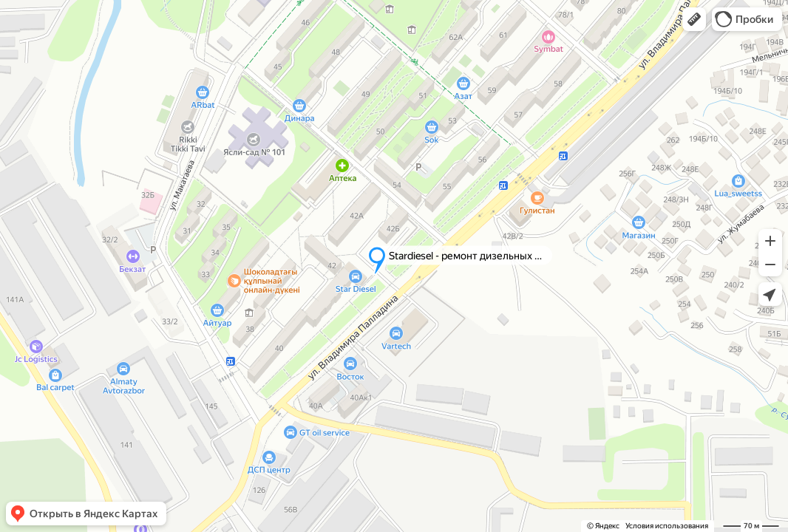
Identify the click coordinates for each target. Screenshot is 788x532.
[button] (694, 19)
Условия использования (667, 526)
